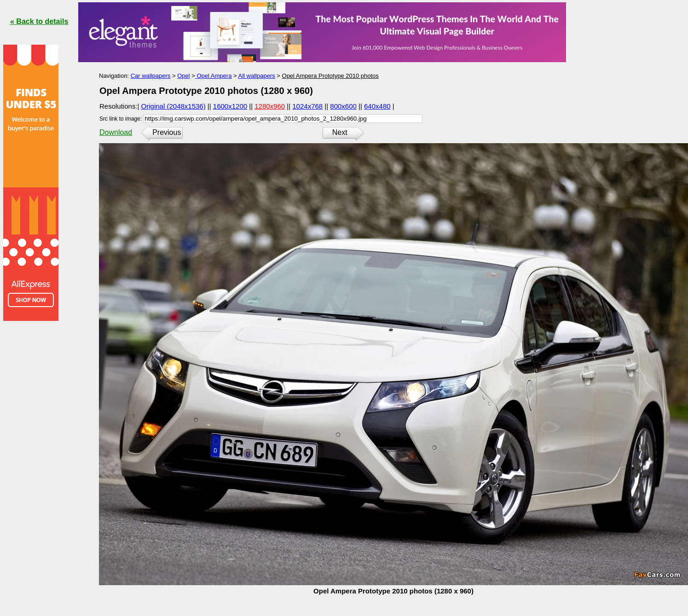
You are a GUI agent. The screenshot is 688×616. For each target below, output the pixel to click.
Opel (183, 76)
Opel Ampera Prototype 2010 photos (330, 76)
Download (116, 132)
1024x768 (307, 106)
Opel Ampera (214, 76)
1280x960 (270, 106)
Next (340, 132)
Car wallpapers (151, 76)
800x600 (343, 106)
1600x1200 (230, 106)
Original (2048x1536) (173, 106)
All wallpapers (256, 76)
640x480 (377, 106)
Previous (167, 132)
